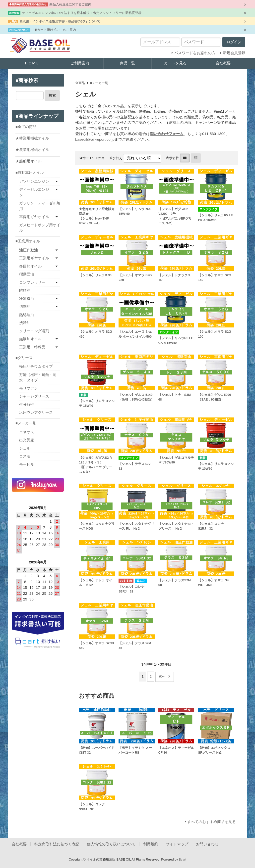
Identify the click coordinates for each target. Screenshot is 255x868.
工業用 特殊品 (32, 347)
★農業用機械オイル (32, 150)
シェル (25, 448)
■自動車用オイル (30, 172)
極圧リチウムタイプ (36, 366)
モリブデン (29, 388)
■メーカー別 (99, 83)
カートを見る (175, 63)
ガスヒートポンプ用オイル (40, 228)
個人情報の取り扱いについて (111, 844)
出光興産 (27, 440)
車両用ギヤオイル (34, 217)
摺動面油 (27, 274)
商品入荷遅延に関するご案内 (70, 4)
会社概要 (223, 63)
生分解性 (27, 404)
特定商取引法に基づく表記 (57, 844)
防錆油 (25, 290)
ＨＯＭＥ (32, 63)
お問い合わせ (207, 844)
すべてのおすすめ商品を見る (212, 822)
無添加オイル (30, 339)
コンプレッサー (32, 282)
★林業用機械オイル (32, 138)
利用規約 (151, 844)
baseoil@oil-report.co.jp (95, 139)
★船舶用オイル (29, 161)
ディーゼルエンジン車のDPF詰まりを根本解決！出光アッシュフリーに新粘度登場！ (83, 13)
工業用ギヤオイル (34, 258)
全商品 (80, 83)
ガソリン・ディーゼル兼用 (40, 206)
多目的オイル (30, 266)
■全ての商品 (26, 127)
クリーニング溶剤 (34, 331)
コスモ (25, 456)
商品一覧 (127, 63)
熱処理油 (27, 315)
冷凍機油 (27, 298)
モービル (27, 464)
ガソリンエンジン (34, 181)
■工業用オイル (28, 241)
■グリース (24, 358)
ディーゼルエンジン (34, 192)
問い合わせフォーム (167, 134)
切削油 (25, 306)
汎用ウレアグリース (36, 412)
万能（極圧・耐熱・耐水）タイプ (38, 377)
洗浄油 (25, 323)
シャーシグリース (34, 396)
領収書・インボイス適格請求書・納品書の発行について (60, 21)
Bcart (183, 859)
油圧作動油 (29, 250)
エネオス (27, 432)
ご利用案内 (80, 63)
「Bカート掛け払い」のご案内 (54, 30)
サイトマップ (177, 844)
